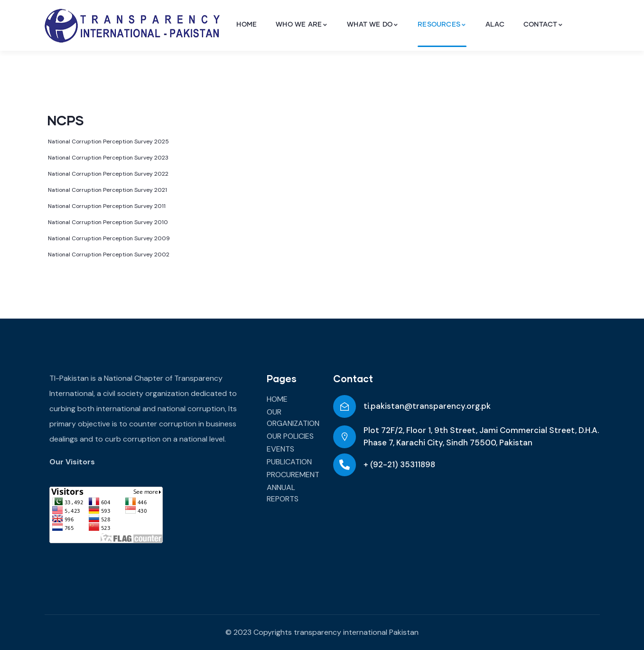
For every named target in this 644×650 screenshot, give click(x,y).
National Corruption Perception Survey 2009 (109, 238)
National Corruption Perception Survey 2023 (108, 158)
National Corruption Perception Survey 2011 (107, 206)
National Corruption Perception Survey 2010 (108, 222)
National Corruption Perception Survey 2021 (107, 190)
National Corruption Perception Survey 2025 (108, 141)
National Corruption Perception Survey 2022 (108, 174)
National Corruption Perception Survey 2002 (109, 254)
